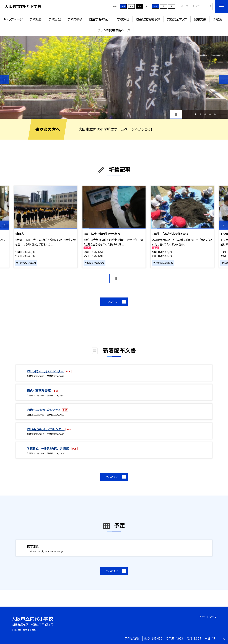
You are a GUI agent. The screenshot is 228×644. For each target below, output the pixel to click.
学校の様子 (75, 19)
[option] (114, 77)
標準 (156, 6)
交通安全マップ (177, 19)
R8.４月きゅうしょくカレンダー (46, 429)
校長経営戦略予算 (148, 19)
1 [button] (195, 114)
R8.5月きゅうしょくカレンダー (46, 371)
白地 (131, 6)
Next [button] (223, 80)
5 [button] (215, 114)
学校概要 (35, 19)
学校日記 (55, 19)
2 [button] (200, 114)
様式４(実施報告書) (39, 390)
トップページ (14, 19)
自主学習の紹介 (100, 19)
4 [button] (210, 114)
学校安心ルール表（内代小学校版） (49, 448)
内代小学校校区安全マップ (44, 410)
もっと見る (112, 302)
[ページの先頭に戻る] (223, 639)
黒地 (139, 6)
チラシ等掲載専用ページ (114, 30)
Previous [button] (5, 80)
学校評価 (123, 19)
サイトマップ (209, 617)
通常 (123, 6)
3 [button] (205, 114)
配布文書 (200, 19)
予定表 (217, 19)
